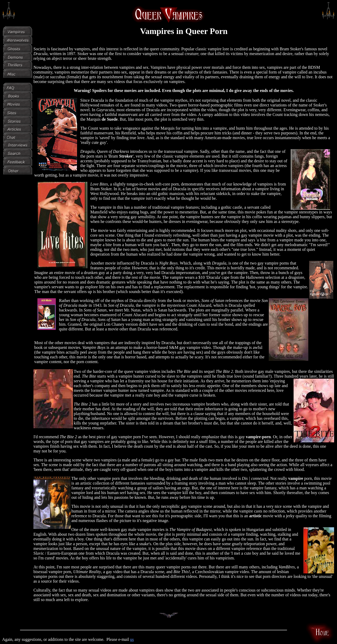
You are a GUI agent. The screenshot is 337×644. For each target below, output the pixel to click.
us (132, 639)
